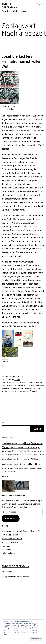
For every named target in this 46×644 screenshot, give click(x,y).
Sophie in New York (10, 542)
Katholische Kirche (9, 385)
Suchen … (6, 423)
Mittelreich (28, 385)
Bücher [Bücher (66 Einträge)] (5, 447)
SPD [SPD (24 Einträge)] (8, 468)
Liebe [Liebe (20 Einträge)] (26, 459)
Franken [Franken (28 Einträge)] (16, 451)
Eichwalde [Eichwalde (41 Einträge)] (6, 451)
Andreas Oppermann (15, 566)
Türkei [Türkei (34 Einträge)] (16, 468)
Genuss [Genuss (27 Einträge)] (8, 454)
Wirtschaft (19, 391)
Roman (21, 388)
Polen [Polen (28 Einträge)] (20, 464)
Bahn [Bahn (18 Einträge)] (22, 444)
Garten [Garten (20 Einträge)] (3, 454)
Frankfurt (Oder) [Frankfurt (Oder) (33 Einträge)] (25, 451)
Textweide (6, 546)
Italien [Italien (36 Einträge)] (4, 459)
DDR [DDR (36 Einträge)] (14, 447)
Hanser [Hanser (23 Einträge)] (31, 454)
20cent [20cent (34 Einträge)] (4, 444)
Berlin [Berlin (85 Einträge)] (27, 443)
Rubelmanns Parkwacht (12, 538)
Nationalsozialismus (9, 388)
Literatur (20, 385)
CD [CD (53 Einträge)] (10, 447)
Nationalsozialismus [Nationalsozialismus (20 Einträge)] (13, 464)
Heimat (26, 382)
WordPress (24, 577)
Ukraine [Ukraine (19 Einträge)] (27, 468)
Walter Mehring (8, 553)
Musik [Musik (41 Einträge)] (4, 464)
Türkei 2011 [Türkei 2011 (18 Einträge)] (22, 468)
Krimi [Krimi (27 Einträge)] (19, 459)
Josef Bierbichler (36, 382)
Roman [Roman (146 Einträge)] (34, 464)
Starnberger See (8, 391)
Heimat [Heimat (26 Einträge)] (36, 454)
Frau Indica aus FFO (10, 535)
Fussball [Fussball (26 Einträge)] (34, 451)
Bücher (17, 379)
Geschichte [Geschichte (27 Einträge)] (15, 454)
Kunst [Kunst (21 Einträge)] (22, 459)
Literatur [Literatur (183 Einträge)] (34, 458)
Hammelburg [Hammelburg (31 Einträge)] (24, 454)
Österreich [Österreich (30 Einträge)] (11, 471)
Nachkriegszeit (38, 385)
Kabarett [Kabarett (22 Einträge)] (9, 459)
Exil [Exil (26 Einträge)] (11, 451)
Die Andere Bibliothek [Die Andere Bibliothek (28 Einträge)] (30, 448)
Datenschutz (7, 572)
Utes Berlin (6, 550)
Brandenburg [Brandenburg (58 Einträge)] (37, 443)
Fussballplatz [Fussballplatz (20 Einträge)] (40, 451)
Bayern (20, 382)
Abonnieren (11, 519)
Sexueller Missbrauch (32, 388)
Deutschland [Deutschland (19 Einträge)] (19, 448)
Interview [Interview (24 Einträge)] (42, 454)
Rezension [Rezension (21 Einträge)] (26, 464)
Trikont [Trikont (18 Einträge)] (11, 468)
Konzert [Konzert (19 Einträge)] (14, 459)
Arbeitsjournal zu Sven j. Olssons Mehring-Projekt (23, 531)
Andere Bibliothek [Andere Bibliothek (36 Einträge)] (14, 443)
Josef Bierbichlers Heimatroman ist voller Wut (21, 61)
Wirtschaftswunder (30, 391)
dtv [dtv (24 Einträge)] (39, 448)
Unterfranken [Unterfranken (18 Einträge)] (33, 468)
